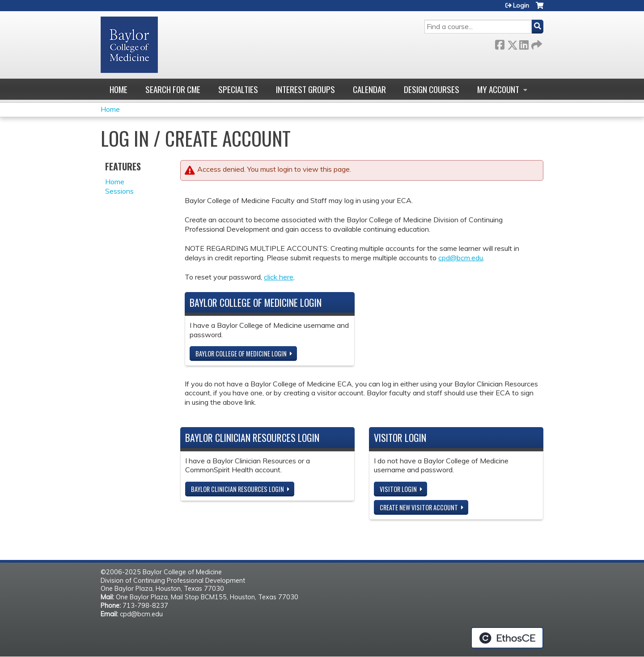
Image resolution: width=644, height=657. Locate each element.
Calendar (369, 89)
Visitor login (398, 489)
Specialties (238, 89)
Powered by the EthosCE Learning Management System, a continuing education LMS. (507, 638)
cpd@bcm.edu (461, 258)
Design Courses (432, 89)
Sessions (119, 191)
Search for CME (173, 89)
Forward (536, 43)
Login (521, 5)
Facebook (500, 43)
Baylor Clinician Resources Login (237, 489)
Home (119, 89)
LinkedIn (524, 43)
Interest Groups (305, 89)
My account (498, 89)
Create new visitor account (419, 507)
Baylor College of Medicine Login (241, 354)
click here (279, 277)
